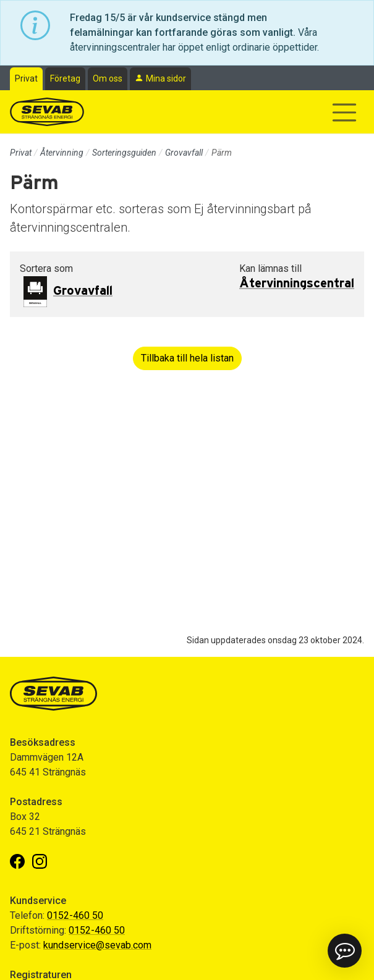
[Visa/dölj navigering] (344, 112)
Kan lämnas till (270, 268)
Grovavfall (184, 153)
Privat (26, 78)
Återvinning (62, 153)
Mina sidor (166, 78)
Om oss (108, 78)
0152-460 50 (75, 915)
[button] (345, 951)
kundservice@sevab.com (97, 945)
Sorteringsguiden (124, 153)
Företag (65, 78)
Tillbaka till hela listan (187, 358)
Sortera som (46, 268)
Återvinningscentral (297, 284)
